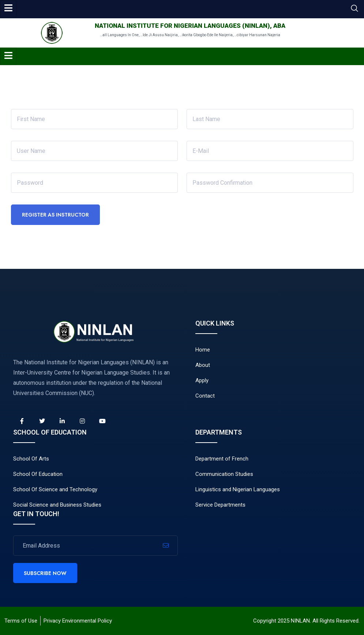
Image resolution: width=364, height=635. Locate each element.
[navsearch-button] (354, 9)
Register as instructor (55, 215)
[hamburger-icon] (8, 9)
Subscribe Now (45, 573)
